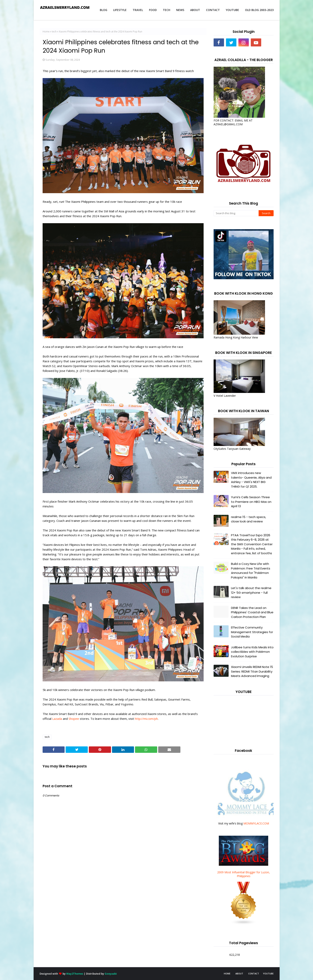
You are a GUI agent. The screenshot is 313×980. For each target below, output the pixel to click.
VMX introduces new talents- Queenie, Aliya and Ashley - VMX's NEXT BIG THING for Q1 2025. (251, 480)
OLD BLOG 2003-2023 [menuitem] (259, 10)
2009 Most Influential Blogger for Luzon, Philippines (243, 874)
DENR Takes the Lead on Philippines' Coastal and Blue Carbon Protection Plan (252, 612)
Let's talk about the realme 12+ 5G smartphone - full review (251, 592)
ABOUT (239, 973)
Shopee (74, 719)
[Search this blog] (236, 213)
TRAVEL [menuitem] (138, 10)
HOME (227, 973)
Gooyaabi (111, 974)
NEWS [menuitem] (180, 10)
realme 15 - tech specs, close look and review (248, 519)
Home (46, 32)
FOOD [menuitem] (153, 10)
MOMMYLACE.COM (256, 823)
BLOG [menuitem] (103, 10)
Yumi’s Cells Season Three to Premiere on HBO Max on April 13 (251, 502)
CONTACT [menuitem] (213, 10)
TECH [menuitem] (166, 10)
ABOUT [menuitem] (195, 10)
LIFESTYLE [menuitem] (120, 10)
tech (54, 32)
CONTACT (254, 973)
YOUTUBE (268, 973)
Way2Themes (75, 974)
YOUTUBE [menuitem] (232, 10)
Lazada (57, 719)
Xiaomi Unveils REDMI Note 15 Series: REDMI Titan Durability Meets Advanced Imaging (252, 671)
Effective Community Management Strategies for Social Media (252, 632)
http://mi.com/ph (146, 719)
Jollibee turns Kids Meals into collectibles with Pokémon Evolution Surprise (252, 652)
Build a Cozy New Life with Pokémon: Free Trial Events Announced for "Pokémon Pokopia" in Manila (251, 571)
